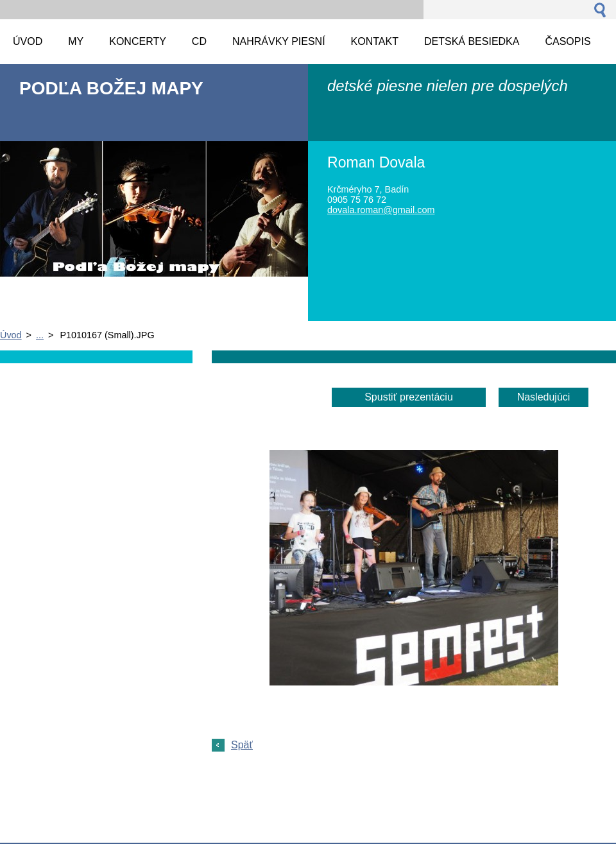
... (40, 335)
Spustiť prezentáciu (409, 397)
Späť (242, 745)
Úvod (11, 335)
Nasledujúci (544, 397)
